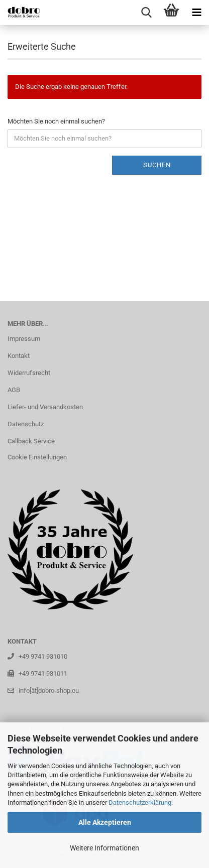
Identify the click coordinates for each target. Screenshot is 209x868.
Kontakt (19, 356)
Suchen (157, 165)
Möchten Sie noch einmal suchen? (56, 121)
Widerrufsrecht (29, 373)
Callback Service (31, 441)
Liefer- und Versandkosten (45, 407)
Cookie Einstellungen (37, 457)
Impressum (24, 339)
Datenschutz (26, 424)
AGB (14, 390)
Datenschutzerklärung (140, 802)
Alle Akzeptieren (105, 822)
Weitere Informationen (104, 848)
